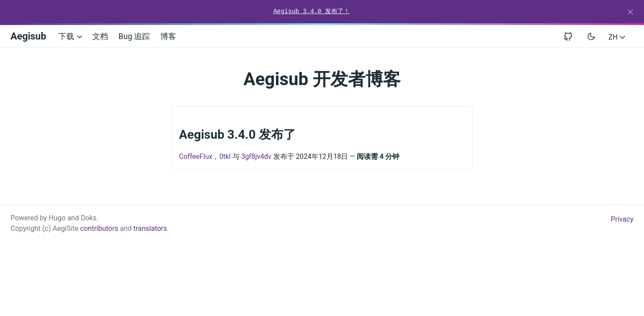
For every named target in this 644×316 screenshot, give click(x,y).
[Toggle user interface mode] (591, 36)
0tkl (225, 156)
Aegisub (28, 36)
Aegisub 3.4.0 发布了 (238, 135)
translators (150, 228)
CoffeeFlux (196, 156)
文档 (100, 36)
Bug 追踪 (134, 36)
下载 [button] (71, 36)
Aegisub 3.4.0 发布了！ (311, 11)
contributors (99, 228)
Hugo (57, 218)
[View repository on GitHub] (572, 36)
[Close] (630, 12)
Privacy (622, 219)
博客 (168, 36)
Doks (89, 218)
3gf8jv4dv (256, 156)
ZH (618, 37)
